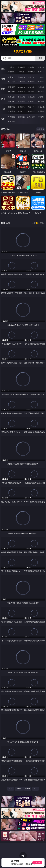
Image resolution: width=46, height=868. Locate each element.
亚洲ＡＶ (11, 77)
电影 (3, 89)
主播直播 (31, 81)
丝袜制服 (21, 81)
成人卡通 (31, 87)
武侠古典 (41, 107)
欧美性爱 (41, 87)
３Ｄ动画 (41, 77)
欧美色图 (31, 97)
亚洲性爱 (11, 87)
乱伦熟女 (31, 91)
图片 (3, 99)
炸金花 (21, 72)
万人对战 (31, 67)
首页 (11, 789)
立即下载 (37, 862)
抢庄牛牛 (41, 72)
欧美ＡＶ (31, 77)
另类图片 (41, 101)
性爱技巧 (41, 111)
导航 (3, 119)
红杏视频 (41, 117)
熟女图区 (31, 101)
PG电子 (11, 67)
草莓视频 (21, 117)
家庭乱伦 (21, 107)
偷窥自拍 (11, 97)
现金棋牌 (31, 72)
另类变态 (41, 91)
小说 (3, 109)
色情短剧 (11, 121)
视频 (3, 79)
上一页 (19, 789)
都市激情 (11, 107)
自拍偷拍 (21, 77)
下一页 (27, 789)
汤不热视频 (31, 117)
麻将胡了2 (11, 72)
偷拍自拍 (21, 87)
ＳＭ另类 (41, 81)
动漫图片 (41, 97)
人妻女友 (31, 107)
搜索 (40, 58)
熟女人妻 (11, 81)
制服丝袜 (11, 91)
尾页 (35, 789)
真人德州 (21, 67)
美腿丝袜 (11, 101)
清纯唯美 (21, 101)
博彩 (3, 69)
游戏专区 (41, 67)
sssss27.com (23, 52)
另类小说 (21, 111)
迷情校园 (11, 111)
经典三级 (21, 91)
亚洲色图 (21, 97)
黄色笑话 (31, 111)
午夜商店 (11, 117)
